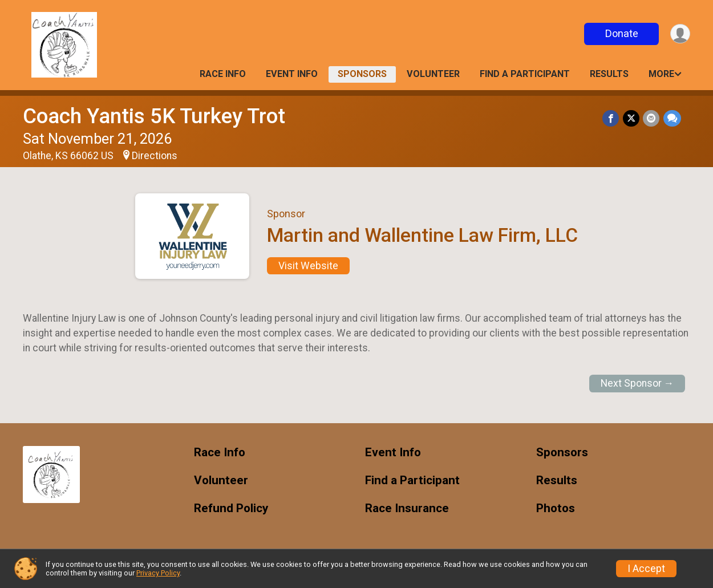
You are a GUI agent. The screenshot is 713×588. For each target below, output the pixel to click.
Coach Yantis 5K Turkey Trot (154, 116)
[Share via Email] (652, 118)
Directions (155, 156)
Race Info (223, 74)
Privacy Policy (158, 573)
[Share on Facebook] (612, 118)
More (661, 74)
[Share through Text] (672, 118)
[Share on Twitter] (632, 118)
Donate (621, 33)
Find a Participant (525, 74)
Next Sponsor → (637, 383)
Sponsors (362, 74)
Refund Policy (231, 508)
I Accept (646, 569)
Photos (556, 508)
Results (609, 74)
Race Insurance (407, 508)
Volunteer (433, 74)
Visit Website (308, 266)
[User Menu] (680, 34)
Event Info (292, 74)
